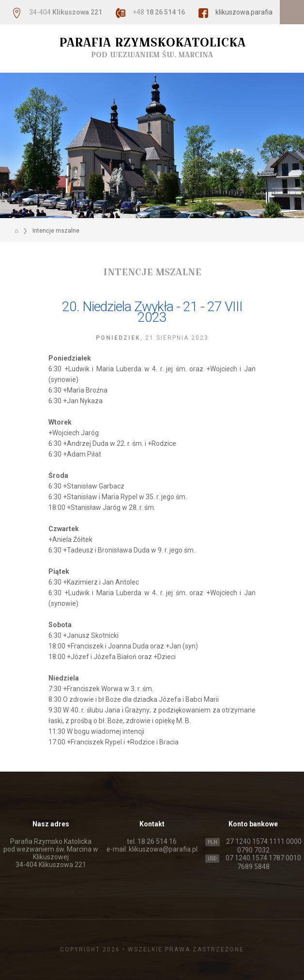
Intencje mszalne (56, 231)
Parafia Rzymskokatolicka (152, 47)
